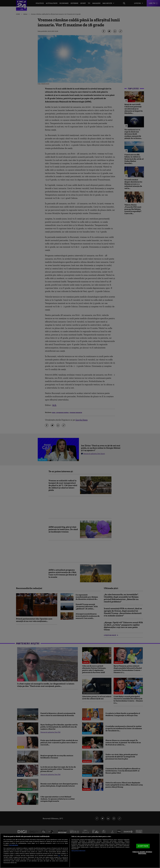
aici (59, 855)
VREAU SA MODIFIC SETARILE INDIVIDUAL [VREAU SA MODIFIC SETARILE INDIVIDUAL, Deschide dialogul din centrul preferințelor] (142, 853)
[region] (80, 851)
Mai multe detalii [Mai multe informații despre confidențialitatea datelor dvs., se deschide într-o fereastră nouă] (14, 845)
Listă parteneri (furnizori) (78, 851)
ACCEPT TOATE (143, 846)
